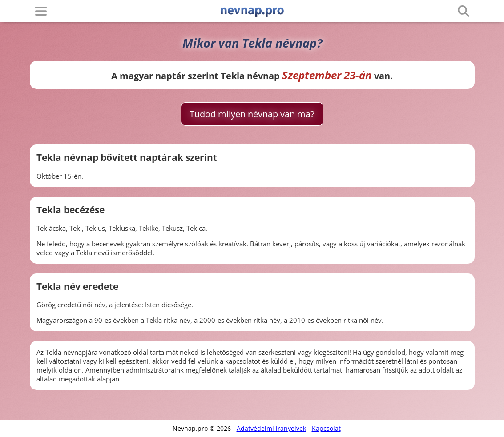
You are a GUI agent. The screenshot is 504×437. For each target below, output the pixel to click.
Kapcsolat (326, 428)
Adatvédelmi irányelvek (271, 428)
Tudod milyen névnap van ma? (252, 114)
